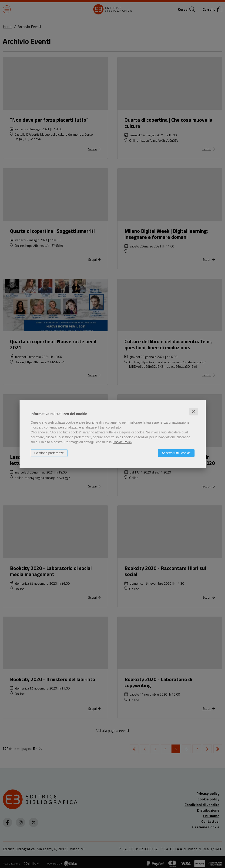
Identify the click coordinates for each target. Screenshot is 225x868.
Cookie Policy (122, 442)
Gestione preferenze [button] (49, 453)
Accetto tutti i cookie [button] (176, 453)
